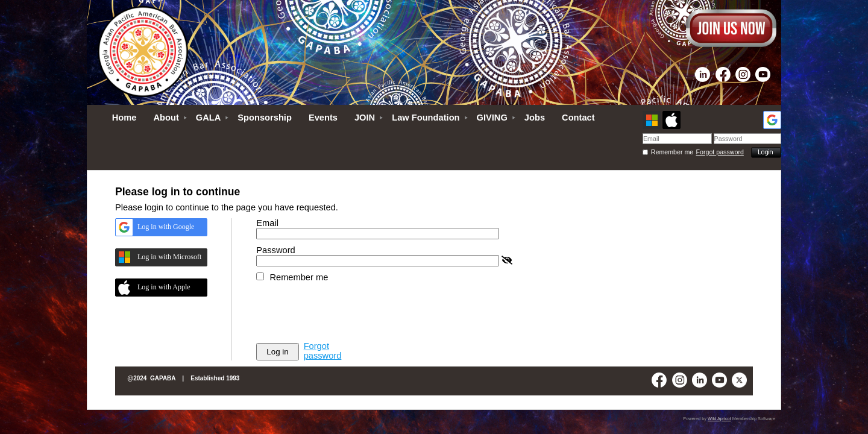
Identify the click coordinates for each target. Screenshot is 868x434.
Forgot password (720, 152)
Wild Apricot (719, 419)
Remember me (672, 152)
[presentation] (348, 312)
